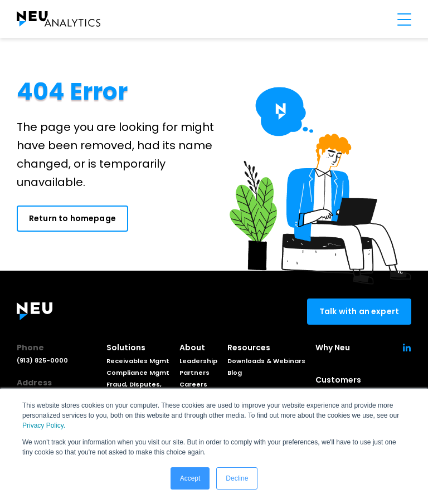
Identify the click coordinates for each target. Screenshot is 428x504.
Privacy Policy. (44, 425)
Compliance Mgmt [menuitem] (138, 373)
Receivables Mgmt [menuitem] (138, 361)
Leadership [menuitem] (198, 361)
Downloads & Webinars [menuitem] (266, 361)
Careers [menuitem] (193, 384)
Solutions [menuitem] (126, 348)
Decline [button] (237, 478)
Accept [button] (190, 478)
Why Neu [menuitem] (333, 348)
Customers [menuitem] (338, 380)
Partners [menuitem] (194, 373)
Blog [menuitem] (235, 373)
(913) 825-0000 (42, 360)
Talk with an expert (359, 311)
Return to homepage (72, 218)
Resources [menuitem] (249, 348)
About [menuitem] (192, 348)
